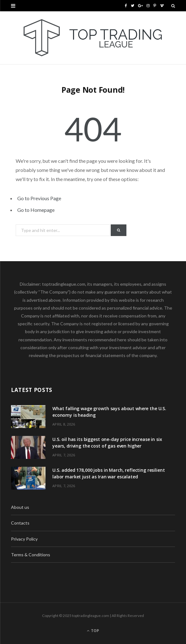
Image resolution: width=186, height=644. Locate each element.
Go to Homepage (36, 210)
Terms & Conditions (31, 555)
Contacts (20, 523)
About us (20, 507)
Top (93, 631)
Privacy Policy (24, 539)
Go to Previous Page (39, 198)
